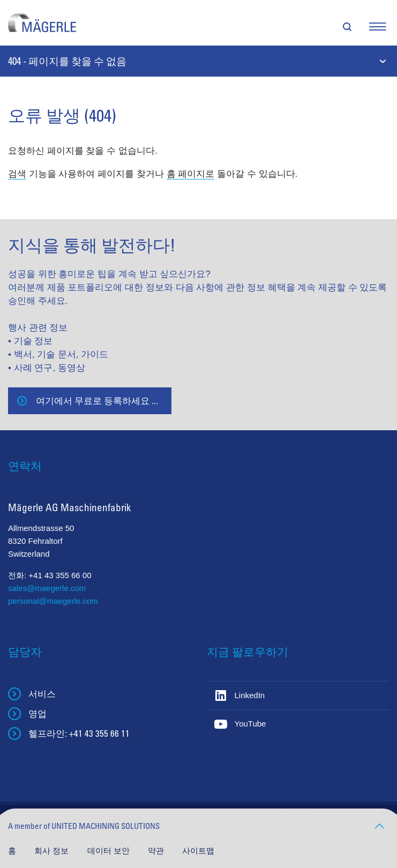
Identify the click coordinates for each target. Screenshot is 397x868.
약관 (157, 851)
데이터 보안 (110, 851)
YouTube (250, 724)
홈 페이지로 (191, 174)
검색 (17, 174)
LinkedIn (250, 695)
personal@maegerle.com (53, 601)
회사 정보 (53, 851)
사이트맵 (198, 851)
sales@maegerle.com (47, 588)
